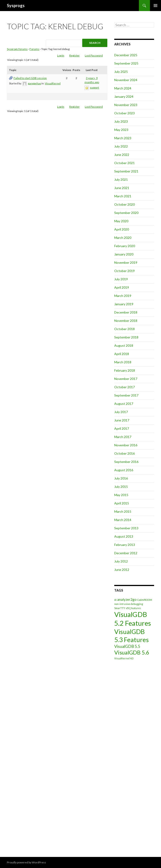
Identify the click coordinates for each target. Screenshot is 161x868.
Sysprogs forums (17, 49)
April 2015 (122, 503)
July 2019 (121, 279)
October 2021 (124, 163)
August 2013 (124, 536)
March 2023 (123, 138)
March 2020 (123, 238)
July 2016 (121, 478)
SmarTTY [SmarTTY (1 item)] (120, 608)
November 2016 (126, 445)
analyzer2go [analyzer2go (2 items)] (127, 599)
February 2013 (125, 545)
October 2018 (124, 329)
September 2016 (126, 462)
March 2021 (123, 196)
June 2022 (122, 155)
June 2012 (122, 570)
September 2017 (126, 395)
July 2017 (121, 412)
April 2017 (122, 428)
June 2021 (122, 188)
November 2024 (126, 80)
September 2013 (126, 528)
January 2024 (124, 96)
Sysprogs (16, 6)
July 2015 (121, 487)
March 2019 (123, 296)
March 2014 (123, 520)
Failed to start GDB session (30, 78)
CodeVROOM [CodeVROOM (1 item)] (145, 600)
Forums (34, 49)
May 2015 (121, 495)
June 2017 (122, 420)
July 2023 (121, 121)
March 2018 (123, 362)
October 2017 (124, 387)
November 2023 (126, 105)
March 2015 (123, 511)
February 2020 (125, 246)
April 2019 (122, 287)
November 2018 (126, 321)
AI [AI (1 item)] (115, 600)
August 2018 (124, 345)
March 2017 (123, 437)
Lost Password (94, 55)
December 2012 (126, 553)
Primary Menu (155, 6)
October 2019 (124, 271)
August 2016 (124, 470)
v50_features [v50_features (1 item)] (133, 608)
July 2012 (121, 561)
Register (75, 55)
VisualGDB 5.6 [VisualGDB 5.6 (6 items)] (132, 652)
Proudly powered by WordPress (26, 862)
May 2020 (121, 221)
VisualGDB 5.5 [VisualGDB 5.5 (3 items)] (127, 646)
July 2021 (121, 179)
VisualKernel (53, 83)
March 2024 (123, 88)
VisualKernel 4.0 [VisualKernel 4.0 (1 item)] (124, 658)
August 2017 (124, 404)
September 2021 (126, 171)
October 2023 (124, 113)
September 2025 (126, 63)
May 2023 (121, 130)
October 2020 (124, 204)
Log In (61, 55)
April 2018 (122, 354)
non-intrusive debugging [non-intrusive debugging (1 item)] (129, 604)
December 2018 (126, 312)
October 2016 (124, 453)
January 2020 (124, 254)
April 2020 (122, 229)
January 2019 (124, 304)
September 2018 (126, 337)
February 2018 (125, 370)
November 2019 (126, 262)
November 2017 (126, 379)
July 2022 (121, 146)
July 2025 (121, 72)
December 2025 (126, 55)
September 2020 (126, 213)
